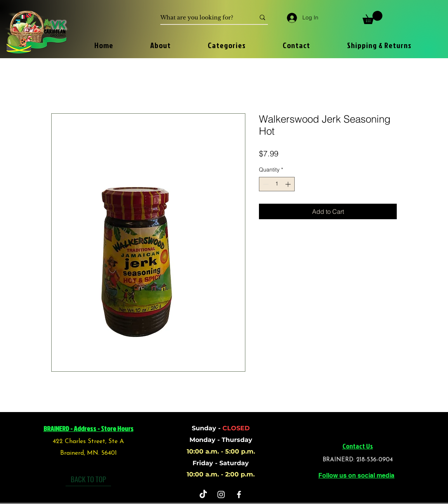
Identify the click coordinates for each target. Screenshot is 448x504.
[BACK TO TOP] (88, 479)
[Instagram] (221, 494)
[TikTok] (203, 494)
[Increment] (289, 184)
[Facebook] (239, 494)
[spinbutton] (277, 184)
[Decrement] (265, 184)
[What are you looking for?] (202, 18)
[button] (372, 17)
